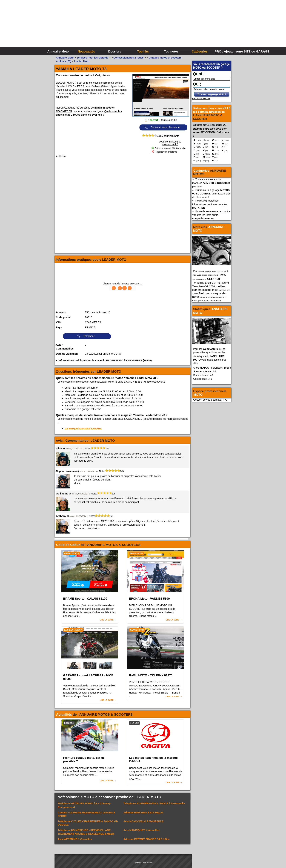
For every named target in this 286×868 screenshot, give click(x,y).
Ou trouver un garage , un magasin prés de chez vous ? (211, 194)
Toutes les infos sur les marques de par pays (211, 183)
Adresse (61, 312)
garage (208, 271)
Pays (59, 327)
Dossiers (115, 51)
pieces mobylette (199, 279)
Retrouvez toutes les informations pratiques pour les (210, 204)
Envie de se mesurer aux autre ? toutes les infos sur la (211, 215)
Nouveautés (86, 51)
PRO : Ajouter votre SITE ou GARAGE (228, 51)
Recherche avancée (201, 98)
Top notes (171, 51)
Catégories (200, 51)
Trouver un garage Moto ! (212, 94)
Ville (58, 322)
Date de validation (67, 354)
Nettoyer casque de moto (209, 295)
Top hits (143, 51)
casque (201, 271)
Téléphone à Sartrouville (154, 803)
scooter (214, 279)
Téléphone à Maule (86, 832)
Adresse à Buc (147, 839)
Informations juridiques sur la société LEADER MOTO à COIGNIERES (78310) (105, 360)
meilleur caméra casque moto (209, 288)
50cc (195, 271)
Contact (137, 863)
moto (226, 271)
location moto (217, 271)
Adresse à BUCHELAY (143, 812)
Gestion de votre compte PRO (210, 400)
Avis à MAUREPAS (143, 821)
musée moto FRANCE (217, 275)
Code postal (63, 317)
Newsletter (148, 863)
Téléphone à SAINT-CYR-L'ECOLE (88, 823)
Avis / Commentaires (65, 347)
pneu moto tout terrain (210, 301)
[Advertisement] (196, 27)
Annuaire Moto (58, 51)
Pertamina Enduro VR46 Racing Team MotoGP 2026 (211, 284)
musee (205, 275)
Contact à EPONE (86, 814)
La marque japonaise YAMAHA (83, 429)
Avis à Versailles (141, 830)
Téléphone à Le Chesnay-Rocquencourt (85, 805)
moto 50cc (197, 275)
